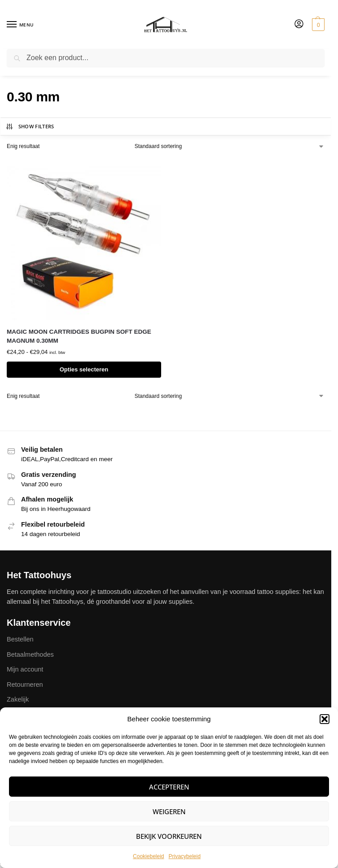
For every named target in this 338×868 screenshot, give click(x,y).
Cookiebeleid (148, 856)
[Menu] (20, 25)
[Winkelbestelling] (230, 146)
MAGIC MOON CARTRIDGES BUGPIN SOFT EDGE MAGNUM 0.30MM (79, 336)
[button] (325, 719)
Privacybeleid (185, 856)
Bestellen (20, 639)
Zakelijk (18, 699)
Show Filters (30, 126)
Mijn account (25, 669)
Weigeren (169, 811)
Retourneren (25, 685)
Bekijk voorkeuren (169, 836)
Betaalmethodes (30, 654)
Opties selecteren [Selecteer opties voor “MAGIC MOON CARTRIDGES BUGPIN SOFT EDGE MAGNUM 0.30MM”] (84, 369)
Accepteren (169, 787)
